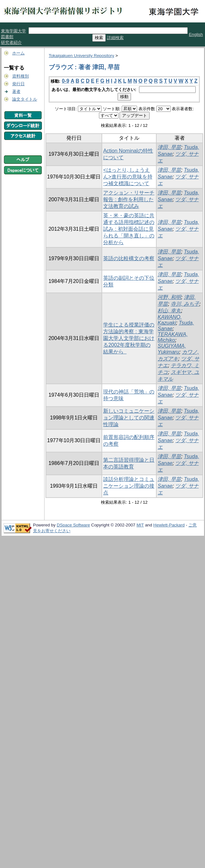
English (196, 34)
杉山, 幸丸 (169, 311)
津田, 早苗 (169, 147)
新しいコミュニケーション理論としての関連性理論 (129, 418)
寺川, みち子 (185, 304)
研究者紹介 (11, 42)
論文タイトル (25, 99)
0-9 (66, 81)
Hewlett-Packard (169, 525)
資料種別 (20, 76)
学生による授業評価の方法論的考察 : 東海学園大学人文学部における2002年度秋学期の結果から (129, 338)
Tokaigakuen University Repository (81, 56)
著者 (16, 91)
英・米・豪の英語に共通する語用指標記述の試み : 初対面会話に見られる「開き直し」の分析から (129, 229)
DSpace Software (73, 525)
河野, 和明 (169, 297)
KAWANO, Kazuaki (170, 320)
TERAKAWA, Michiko (173, 337)
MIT (140, 525)
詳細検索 (115, 38)
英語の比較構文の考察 (129, 258)
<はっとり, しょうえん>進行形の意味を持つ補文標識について (128, 177)
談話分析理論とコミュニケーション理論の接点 (129, 486)
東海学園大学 (13, 31)
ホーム (18, 53)
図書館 (7, 37)
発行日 (18, 84)
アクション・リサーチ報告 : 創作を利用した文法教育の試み (129, 199)
